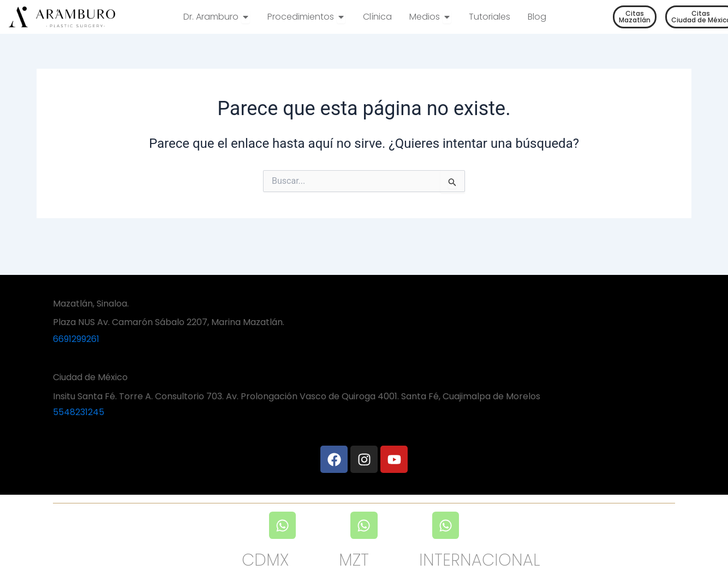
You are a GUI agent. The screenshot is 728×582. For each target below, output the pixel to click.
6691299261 (76, 339)
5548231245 (79, 412)
